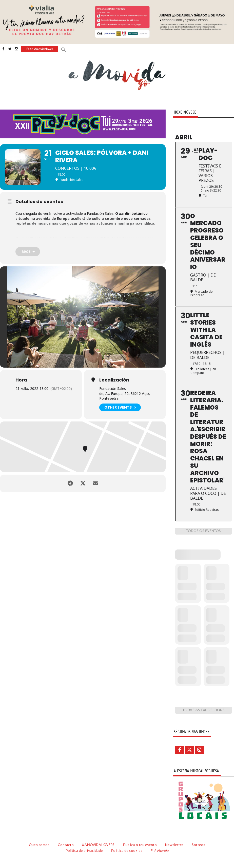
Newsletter (174, 845)
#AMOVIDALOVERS (98, 845)
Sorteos (198, 845)
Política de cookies (127, 851)
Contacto (66, 845)
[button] (64, 49)
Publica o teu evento (140, 845)
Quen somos (39, 845)
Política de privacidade (84, 851)
